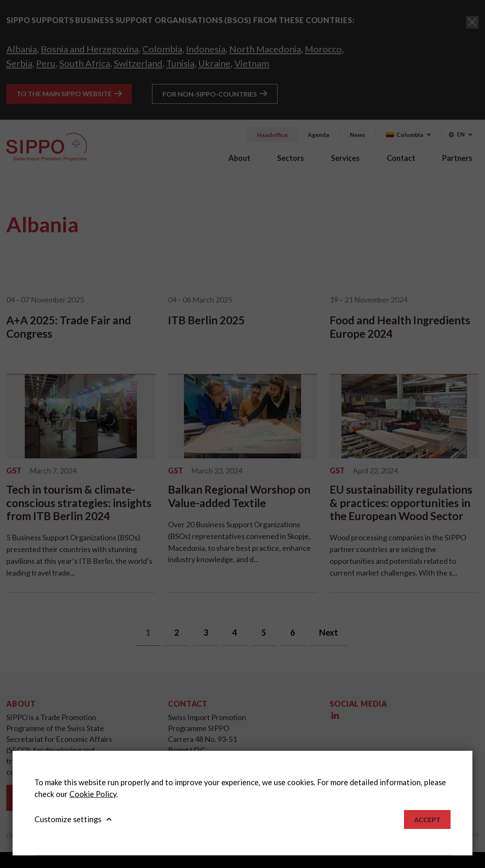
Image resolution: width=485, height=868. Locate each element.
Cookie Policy (93, 794)
